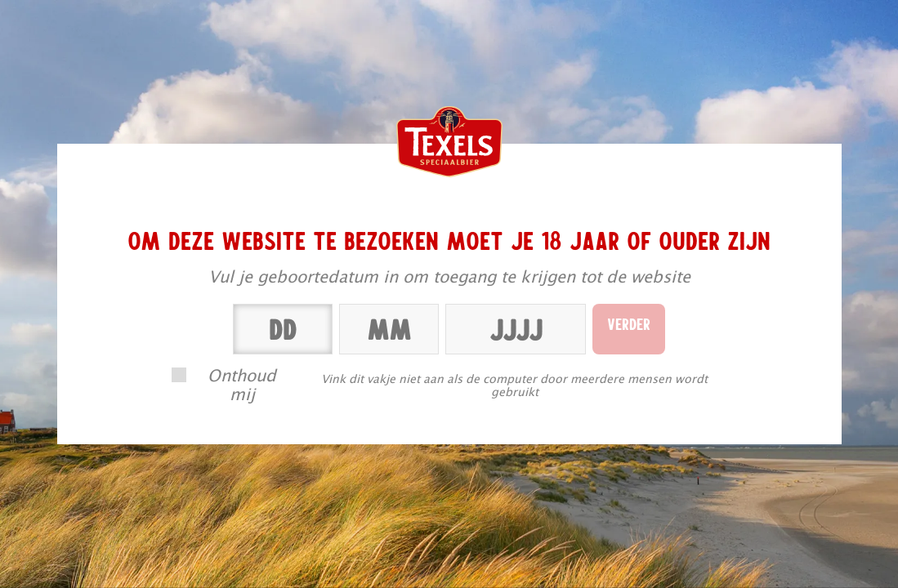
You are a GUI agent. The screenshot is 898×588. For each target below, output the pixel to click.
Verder (629, 323)
